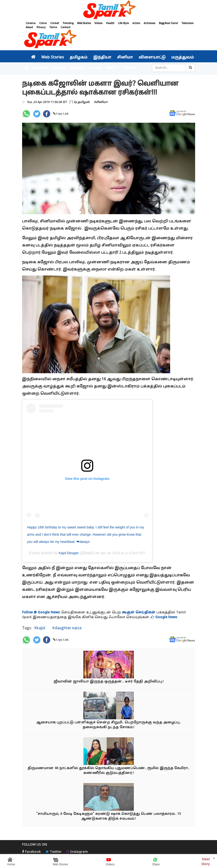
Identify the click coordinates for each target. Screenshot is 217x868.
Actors (136, 23)
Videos (98, 23)
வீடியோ (112, 68)
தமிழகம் (79, 58)
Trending (68, 23)
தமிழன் (84, 102)
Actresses (149, 23)
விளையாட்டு (152, 58)
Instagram (77, 852)
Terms (53, 27)
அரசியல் (40, 68)
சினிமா (125, 58)
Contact (65, 27)
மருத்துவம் (183, 58)
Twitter (54, 852)
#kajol (40, 628)
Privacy (41, 27)
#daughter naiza (66, 628)
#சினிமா (101, 102)
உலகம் (96, 68)
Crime (43, 23)
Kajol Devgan (69, 553)
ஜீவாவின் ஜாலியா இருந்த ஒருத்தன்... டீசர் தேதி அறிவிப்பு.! (109, 682)
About (29, 27)
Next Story (206, 861)
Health (110, 23)
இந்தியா (102, 58)
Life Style (123, 23)
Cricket (55, 23)
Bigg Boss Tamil (168, 23)
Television (188, 23)
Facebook (31, 852)
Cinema (31, 23)
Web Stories (84, 23)
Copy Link (62, 114)
